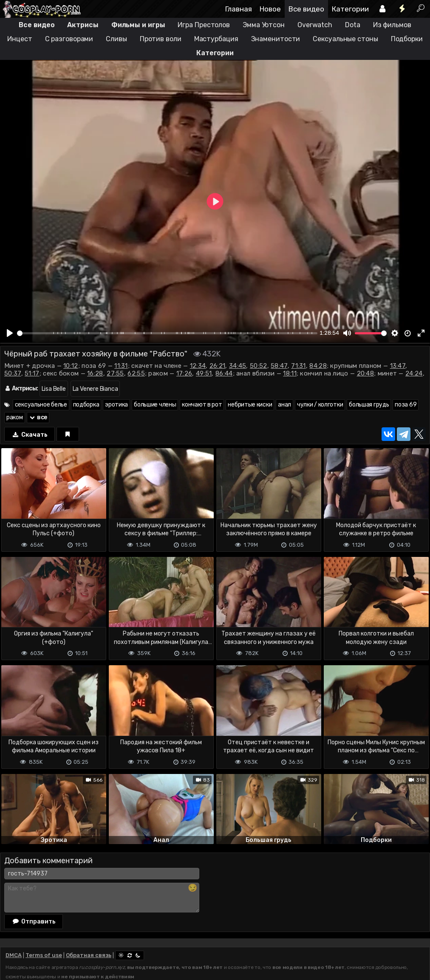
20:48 (366, 373)
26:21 (218, 366)
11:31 (121, 366)
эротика (116, 405)
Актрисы (83, 25)
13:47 (398, 366)
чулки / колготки (320, 405)
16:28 (95, 373)
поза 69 (406, 405)
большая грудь (369, 405)
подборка (86, 405)
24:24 (414, 373)
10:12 (71, 366)
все (38, 417)
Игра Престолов (204, 25)
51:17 (32, 373)
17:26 (184, 373)
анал (284, 405)
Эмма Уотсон (264, 25)
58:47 (279, 366)
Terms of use (44, 955)
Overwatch (315, 25)
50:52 (259, 366)
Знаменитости (276, 39)
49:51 (204, 373)
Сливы (116, 39)
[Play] (10, 333)
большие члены (155, 405)
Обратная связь (89, 955)
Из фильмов (392, 25)
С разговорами (69, 39)
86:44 (224, 373)
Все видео (306, 9)
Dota (353, 25)
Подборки (407, 39)
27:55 (115, 373)
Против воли (161, 39)
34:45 (238, 366)
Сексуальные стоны (345, 39)
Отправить (34, 921)
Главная (239, 9)
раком (15, 417)
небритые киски (250, 405)
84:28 (318, 366)
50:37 (13, 373)
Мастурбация (216, 39)
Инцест (20, 39)
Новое (270, 9)
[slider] (167, 333)
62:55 (136, 373)
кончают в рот (202, 405)
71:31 (298, 366)
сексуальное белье (41, 405)
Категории (350, 9)
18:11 (290, 373)
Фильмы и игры (138, 25)
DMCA (14, 955)
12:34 (198, 366)
